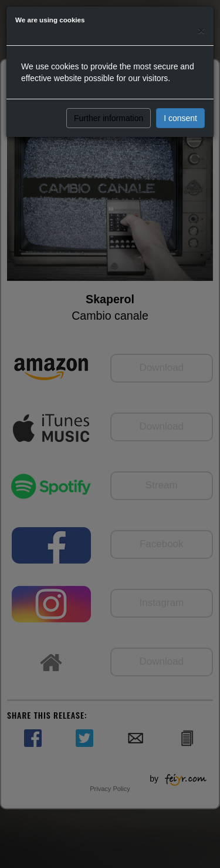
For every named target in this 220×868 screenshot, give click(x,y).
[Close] (201, 30)
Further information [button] (109, 118)
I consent (180, 118)
